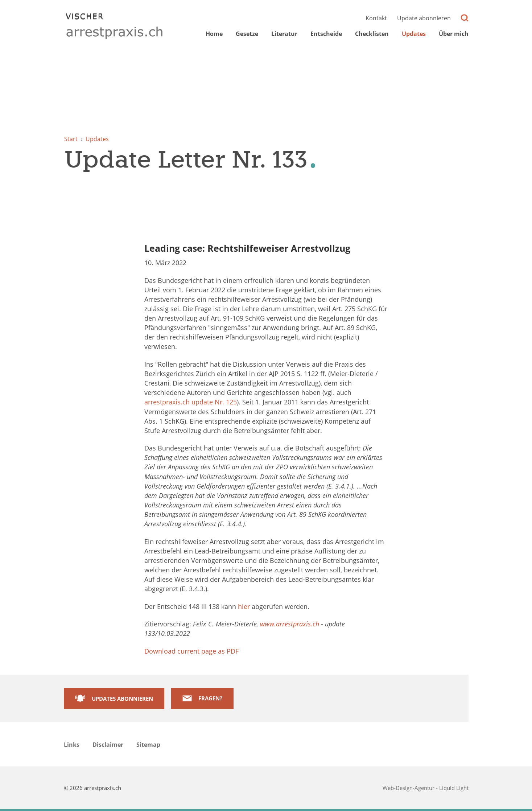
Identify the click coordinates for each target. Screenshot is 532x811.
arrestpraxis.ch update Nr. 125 (191, 402)
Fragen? (210, 698)
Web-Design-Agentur (409, 788)
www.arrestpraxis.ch (290, 624)
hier (244, 606)
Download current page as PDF (191, 651)
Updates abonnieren (122, 699)
